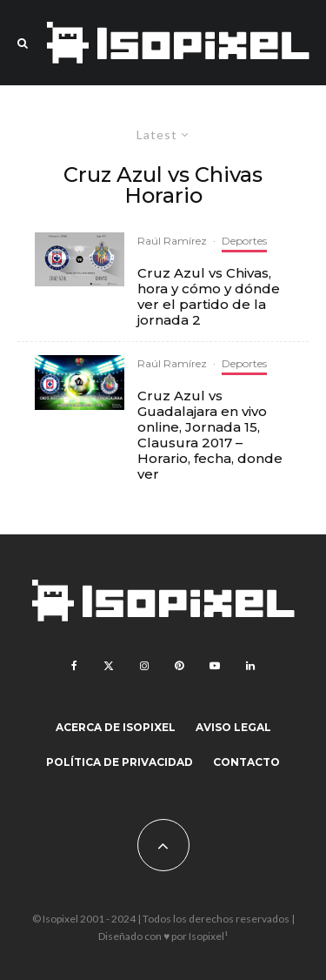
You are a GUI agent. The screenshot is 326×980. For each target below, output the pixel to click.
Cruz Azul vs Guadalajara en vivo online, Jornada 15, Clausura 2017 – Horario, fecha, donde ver (210, 435)
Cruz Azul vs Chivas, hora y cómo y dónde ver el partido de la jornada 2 (209, 297)
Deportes (244, 241)
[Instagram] (144, 666)
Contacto (246, 762)
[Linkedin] (250, 666)
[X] (109, 666)
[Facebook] (74, 666)
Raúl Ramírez (172, 241)
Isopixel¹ (208, 936)
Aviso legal (233, 727)
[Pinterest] (179, 666)
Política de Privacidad (120, 762)
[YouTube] (215, 666)
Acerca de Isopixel (116, 727)
